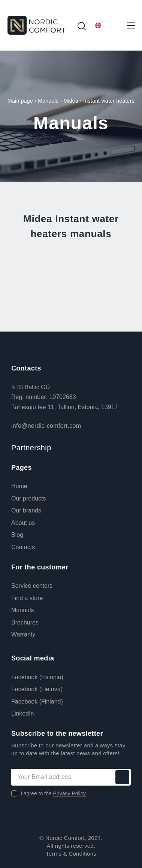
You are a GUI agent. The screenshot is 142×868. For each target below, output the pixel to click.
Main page (20, 101)
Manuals (48, 101)
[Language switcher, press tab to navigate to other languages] (106, 25)
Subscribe (122, 777)
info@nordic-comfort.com (46, 426)
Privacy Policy (70, 794)
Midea (71, 101)
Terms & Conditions (71, 854)
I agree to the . (54, 793)
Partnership (31, 448)
